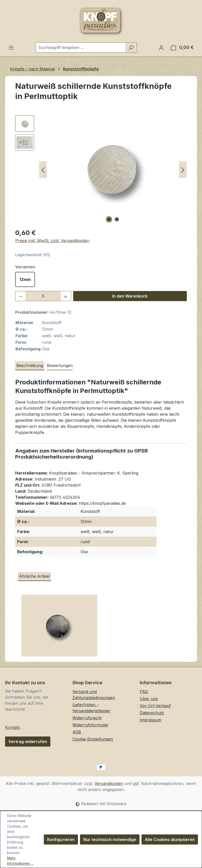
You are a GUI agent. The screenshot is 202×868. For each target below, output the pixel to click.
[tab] (30, 366)
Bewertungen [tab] (60, 365)
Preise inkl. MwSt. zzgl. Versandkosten (52, 241)
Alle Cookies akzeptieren (170, 839)
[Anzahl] (43, 296)
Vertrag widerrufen (28, 742)
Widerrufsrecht (87, 718)
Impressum (150, 720)
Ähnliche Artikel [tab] (34, 576)
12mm (25, 279)
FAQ (144, 692)
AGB (77, 732)
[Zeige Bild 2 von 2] (117, 219)
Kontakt (12, 727)
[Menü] (11, 47)
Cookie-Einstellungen (93, 739)
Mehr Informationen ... (20, 861)
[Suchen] (131, 47)
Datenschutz (152, 713)
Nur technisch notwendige (110, 839)
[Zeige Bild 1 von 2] (109, 219)
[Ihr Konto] (161, 47)
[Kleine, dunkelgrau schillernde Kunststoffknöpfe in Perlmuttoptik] (59, 627)
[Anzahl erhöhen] (66, 296)
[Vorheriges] (43, 170)
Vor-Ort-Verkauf (155, 706)
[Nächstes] (183, 170)
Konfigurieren (61, 839)
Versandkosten (109, 783)
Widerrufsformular (90, 725)
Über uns (149, 699)
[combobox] (80, 47)
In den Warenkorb (130, 296)
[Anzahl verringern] (21, 296)
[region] (101, 170)
